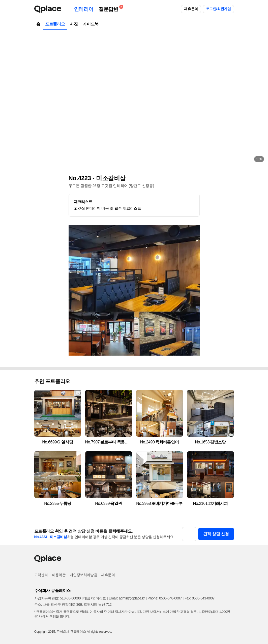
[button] (9, 98)
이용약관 (59, 575)
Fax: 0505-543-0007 (200, 598)
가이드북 (91, 24)
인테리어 (84, 9)
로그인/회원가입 (218, 9)
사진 (74, 24)
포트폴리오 (55, 24)
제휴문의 (191, 9)
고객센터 (41, 575)
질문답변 (110, 8)
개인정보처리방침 (83, 575)
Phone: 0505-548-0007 (165, 598)
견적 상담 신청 (216, 534)
